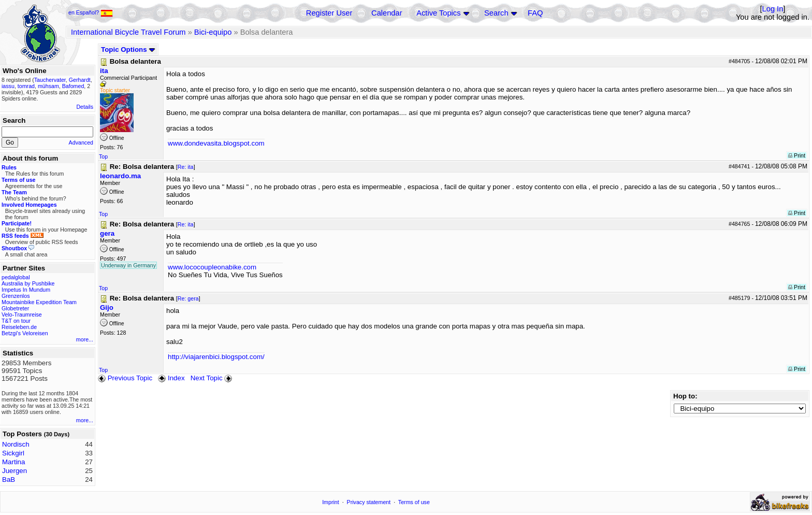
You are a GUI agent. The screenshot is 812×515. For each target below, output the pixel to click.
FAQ (535, 13)
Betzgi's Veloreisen (25, 333)
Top (103, 156)
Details (85, 107)
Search (496, 13)
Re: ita (186, 167)
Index (171, 378)
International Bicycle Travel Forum (128, 32)
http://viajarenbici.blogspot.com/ (216, 357)
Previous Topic (125, 378)
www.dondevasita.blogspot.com (216, 143)
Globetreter (15, 308)
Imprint (331, 502)
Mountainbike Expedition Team (39, 302)
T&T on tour (16, 321)
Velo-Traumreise (22, 314)
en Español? (91, 12)
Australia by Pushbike (28, 283)
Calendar (387, 13)
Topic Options (128, 49)
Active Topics (438, 13)
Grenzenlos (16, 296)
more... (85, 339)
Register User (329, 13)
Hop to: (685, 396)
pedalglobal (16, 277)
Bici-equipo (213, 32)
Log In (773, 9)
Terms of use (414, 502)
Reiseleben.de (19, 327)
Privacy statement (369, 502)
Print (797, 155)
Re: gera (188, 298)
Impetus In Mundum (26, 290)
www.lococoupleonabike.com (212, 267)
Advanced (81, 142)
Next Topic (212, 378)
